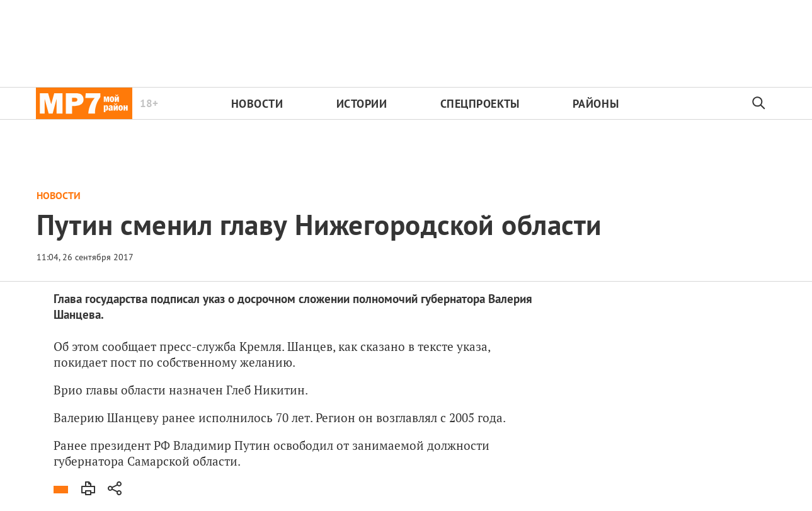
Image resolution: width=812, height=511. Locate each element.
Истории (362, 104)
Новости (257, 104)
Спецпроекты (480, 104)
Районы (596, 104)
